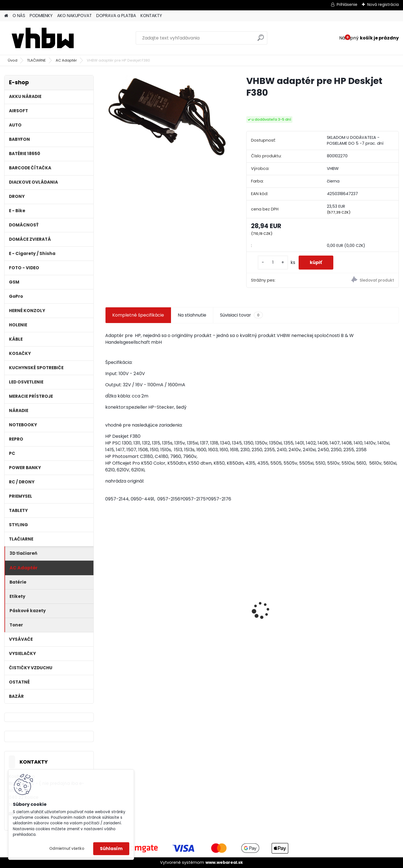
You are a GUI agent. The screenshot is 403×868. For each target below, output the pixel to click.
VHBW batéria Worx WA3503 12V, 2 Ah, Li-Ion (289, 608)
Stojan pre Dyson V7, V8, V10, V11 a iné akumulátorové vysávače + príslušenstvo (140, 610)
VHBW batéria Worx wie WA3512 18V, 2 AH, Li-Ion (358, 608)
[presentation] (108, 600)
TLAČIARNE (37, 60)
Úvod (13, 60)
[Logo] (43, 38)
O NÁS (19, 16)
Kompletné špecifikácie (138, 315)
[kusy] (273, 262)
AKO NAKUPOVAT (74, 16)
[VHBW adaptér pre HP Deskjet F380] (167, 121)
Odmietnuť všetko (67, 849)
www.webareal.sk (224, 862)
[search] (261, 40)
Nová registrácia (383, 4)
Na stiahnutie (192, 315)
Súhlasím (111, 849)
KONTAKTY (151, 16)
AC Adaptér (66, 60)
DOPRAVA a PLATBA (116, 16)
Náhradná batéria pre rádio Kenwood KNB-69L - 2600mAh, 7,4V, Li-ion (214, 610)
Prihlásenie (347, 4)
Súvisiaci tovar (241, 315)
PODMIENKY (41, 16)
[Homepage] (6, 16)
